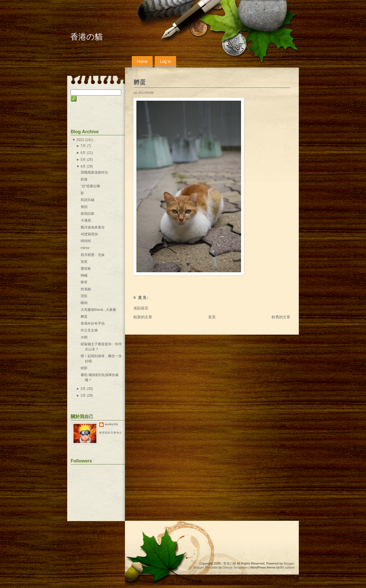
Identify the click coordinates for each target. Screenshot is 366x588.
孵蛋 (140, 82)
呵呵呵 (86, 241)
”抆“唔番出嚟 (90, 186)
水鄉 (84, 337)
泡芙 (84, 262)
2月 (83, 396)
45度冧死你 (89, 234)
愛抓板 (86, 269)
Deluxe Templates (235, 567)
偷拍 (84, 207)
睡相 (84, 303)
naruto (111, 424)
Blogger (289, 563)
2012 (80, 140)
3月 (83, 389)
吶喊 (84, 275)
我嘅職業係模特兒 (94, 172)
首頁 (212, 317)
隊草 (84, 282)
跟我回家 (87, 214)
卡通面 (86, 220)
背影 (84, 296)
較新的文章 (143, 317)
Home (142, 61)
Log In (165, 61)
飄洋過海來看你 (93, 227)
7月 (83, 146)
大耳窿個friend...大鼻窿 (98, 310)
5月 (83, 160)
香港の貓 (86, 37)
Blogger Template (205, 567)
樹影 (84, 368)
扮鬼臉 (86, 289)
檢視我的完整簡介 (111, 433)
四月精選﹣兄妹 (93, 255)
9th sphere (287, 567)
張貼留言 (141, 308)
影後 (84, 179)
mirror (85, 248)
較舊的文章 (281, 317)
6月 (83, 153)
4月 (83, 166)
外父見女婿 (89, 330)
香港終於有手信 (93, 323)
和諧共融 (87, 200)
